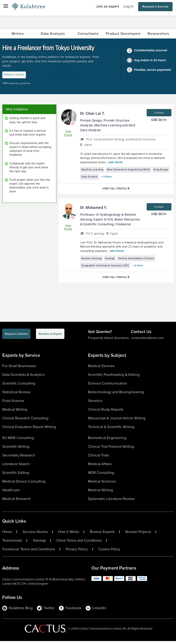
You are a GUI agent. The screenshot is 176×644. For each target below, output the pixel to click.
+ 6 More (143, 268)
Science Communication (108, 386)
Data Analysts (53, 34)
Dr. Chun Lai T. (93, 114)
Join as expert (107, 6)
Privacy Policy (77, 552)
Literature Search (16, 467)
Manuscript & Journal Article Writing (117, 421)
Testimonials (12, 543)
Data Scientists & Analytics (23, 377)
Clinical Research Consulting (25, 421)
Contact (159, 113)
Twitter (46, 611)
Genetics (95, 403)
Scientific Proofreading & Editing (114, 377)
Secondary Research (19, 458)
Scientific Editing (16, 475)
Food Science (13, 403)
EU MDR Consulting (18, 441)
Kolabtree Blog (17, 611)
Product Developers (123, 34)
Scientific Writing (16, 449)
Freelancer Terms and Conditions (29, 552)
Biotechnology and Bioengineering (116, 395)
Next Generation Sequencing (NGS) (133, 170)
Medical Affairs (100, 467)
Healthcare (11, 493)
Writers (18, 34)
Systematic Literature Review (111, 501)
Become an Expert (50, 337)
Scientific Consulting (19, 386)
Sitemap (39, 543)
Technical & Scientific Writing (111, 430)
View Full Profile (116, 190)
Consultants (88, 34)
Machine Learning (94, 170)
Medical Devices (101, 369)
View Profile (68, 134)
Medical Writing (15, 412)
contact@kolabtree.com (147, 341)
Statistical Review (16, 395)
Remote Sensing (93, 260)
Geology (113, 260)
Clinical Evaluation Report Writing (29, 430)
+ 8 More (131, 178)
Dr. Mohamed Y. (94, 209)
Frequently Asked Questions (108, 341)
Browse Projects (138, 535)
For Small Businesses (19, 369)
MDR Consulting (101, 475)
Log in (128, 6)
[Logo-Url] (28, 7)
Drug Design (90, 178)
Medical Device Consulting (24, 484)
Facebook (70, 611)
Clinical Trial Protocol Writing (111, 449)
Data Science (111, 178)
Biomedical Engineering (107, 441)
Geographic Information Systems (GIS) (107, 268)
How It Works (69, 535)
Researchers (158, 34)
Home (7, 535)
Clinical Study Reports (106, 412)
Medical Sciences (102, 484)
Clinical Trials (99, 458)
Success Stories (35, 535)
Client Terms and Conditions (79, 543)
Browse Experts (102, 535)
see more (115, 162)
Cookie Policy (109, 552)
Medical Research (16, 501)
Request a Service (155, 7)
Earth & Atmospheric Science (143, 260)
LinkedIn (96, 611)
